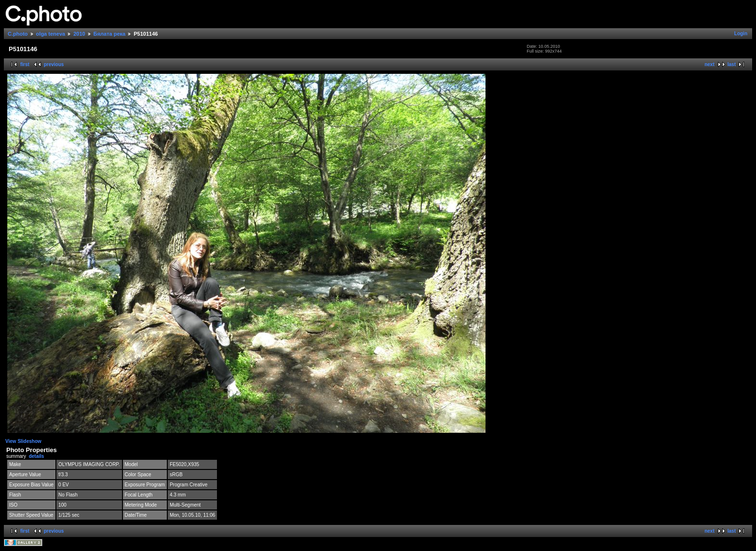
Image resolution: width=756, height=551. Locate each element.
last (732, 64)
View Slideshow (23, 441)
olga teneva (51, 34)
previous (54, 64)
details (37, 456)
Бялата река (109, 34)
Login (741, 34)
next (709, 64)
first (25, 64)
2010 (79, 34)
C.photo (18, 34)
